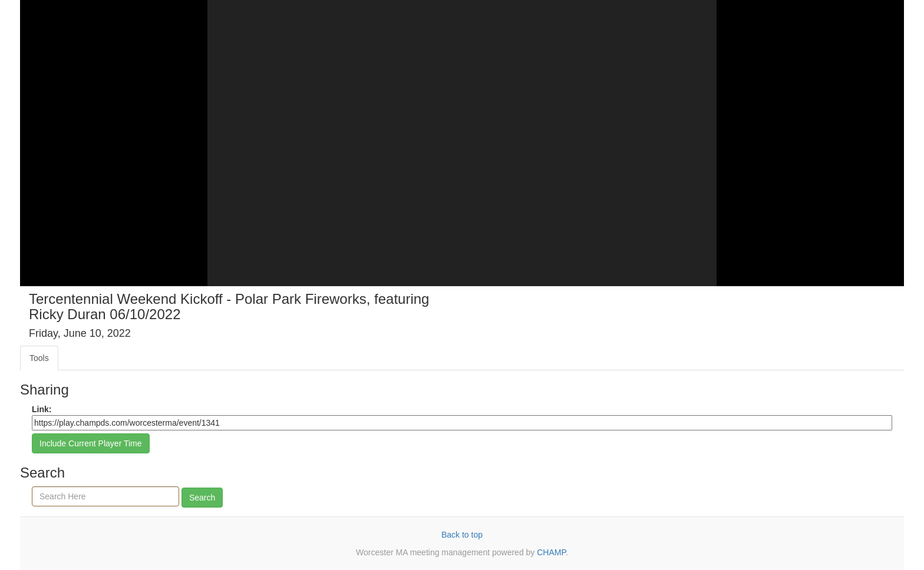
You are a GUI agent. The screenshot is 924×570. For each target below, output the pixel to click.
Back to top (462, 535)
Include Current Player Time (91, 443)
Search (202, 498)
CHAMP (551, 552)
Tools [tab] (39, 358)
